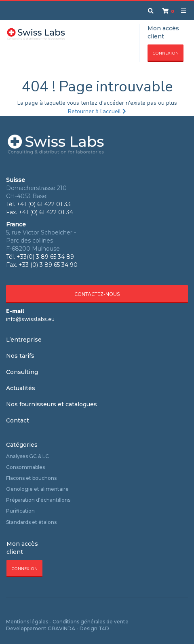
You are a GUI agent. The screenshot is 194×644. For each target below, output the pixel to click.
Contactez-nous (97, 294)
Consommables (25, 467)
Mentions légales (27, 622)
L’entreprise (24, 340)
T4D (104, 628)
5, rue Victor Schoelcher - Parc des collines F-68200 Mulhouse (41, 241)
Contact (18, 420)
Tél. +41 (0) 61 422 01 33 (38, 204)
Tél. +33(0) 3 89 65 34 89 (40, 257)
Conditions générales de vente (91, 622)
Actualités (21, 388)
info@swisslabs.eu (30, 319)
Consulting (22, 372)
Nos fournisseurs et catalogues (52, 404)
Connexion (166, 53)
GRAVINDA (61, 628)
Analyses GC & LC (27, 456)
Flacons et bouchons (31, 478)
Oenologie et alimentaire (37, 489)
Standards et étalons (31, 522)
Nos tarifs (20, 356)
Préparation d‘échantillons (38, 500)
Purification (20, 511)
